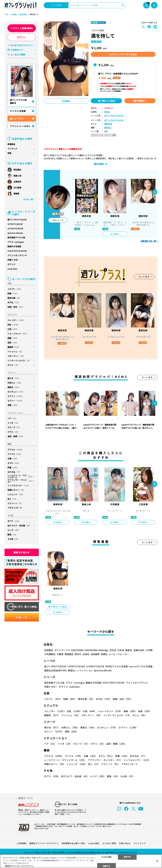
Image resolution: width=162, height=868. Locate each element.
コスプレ (15, 289)
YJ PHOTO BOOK (15, 224)
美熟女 (14, 387)
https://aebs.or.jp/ (41, 828)
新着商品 (11, 144)
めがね (14, 302)
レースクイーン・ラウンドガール (21, 476)
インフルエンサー (19, 485)
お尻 (13, 329)
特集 (9, 153)
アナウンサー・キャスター (21, 481)
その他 (13, 539)
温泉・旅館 (16, 436)
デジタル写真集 (18, 111)
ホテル (13, 432)
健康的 (14, 347)
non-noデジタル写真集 (141, 666)
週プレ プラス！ (17, 119)
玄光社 (113, 650)
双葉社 (104, 654)
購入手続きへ (140, 101)
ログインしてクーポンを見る (123, 54)
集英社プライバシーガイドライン (44, 843)
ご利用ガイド (17, 50)
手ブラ (14, 521)
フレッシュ (15, 352)
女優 (13, 459)
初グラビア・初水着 (19, 526)
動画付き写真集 (14, 246)
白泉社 (86, 654)
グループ (14, 427)
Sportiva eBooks (15, 233)
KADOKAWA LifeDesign (97, 650)
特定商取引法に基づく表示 (73, 843)
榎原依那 (23, 14)
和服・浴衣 (16, 307)
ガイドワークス (62, 650)
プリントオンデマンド (17, 255)
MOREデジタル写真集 (117, 666)
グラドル (15, 450)
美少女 (14, 378)
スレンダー (16, 320)
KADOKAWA (77, 650)
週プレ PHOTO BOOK (17, 220)
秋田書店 (49, 650)
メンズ (14, 530)
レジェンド (16, 494)
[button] (155, 192)
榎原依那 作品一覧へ (149, 241)
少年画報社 (50, 654)
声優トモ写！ (13, 260)
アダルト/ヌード (15, 508)
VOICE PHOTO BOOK (17, 251)
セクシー (15, 401)
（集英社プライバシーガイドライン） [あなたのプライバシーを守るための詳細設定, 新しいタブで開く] (19, 866)
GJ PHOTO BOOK (15, 228)
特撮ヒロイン (16, 490)
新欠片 (78, 654)
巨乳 (13, 325)
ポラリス (11, 264)
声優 (13, 468)
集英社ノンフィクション (80, 670)
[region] (81, 861)
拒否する (127, 857)
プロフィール (58, 220)
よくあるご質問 (18, 54)
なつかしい (16, 392)
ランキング (12, 149)
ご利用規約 (21, 843)
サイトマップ (140, 843)
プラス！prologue (16, 242)
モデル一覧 (28, 199)
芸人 (12, 499)
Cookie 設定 (94, 843)
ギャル (13, 365)
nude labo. (12, 269)
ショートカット (18, 334)
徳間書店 (69, 654)
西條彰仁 (108, 128)
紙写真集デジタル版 (16, 237)
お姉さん (15, 383)
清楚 (13, 405)
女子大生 (14, 472)
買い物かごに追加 (106, 101)
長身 (13, 343)
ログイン (22, 37)
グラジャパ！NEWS (20, 126)
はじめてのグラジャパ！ (22, 45)
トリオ (13, 423)
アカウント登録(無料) (22, 28)
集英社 (107, 112)
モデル (14, 463)
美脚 (13, 338)
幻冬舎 (121, 650)
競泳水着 (14, 298)
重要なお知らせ (22, 552)
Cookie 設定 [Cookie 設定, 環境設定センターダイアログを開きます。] (106, 857)
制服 (13, 293)
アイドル (15, 454)
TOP (6, 14)
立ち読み (66, 101)
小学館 (149, 650)
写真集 (14, 14)
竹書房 (60, 654)
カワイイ (15, 396)
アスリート (15, 503)
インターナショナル (19, 360)
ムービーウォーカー (119, 654)
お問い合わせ (125, 843)
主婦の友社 (139, 650)
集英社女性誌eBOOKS (56, 670)
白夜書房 (95, 654)
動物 (12, 535)
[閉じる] (157, 861)
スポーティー (16, 356)
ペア (12, 418)
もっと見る (144, 277)
